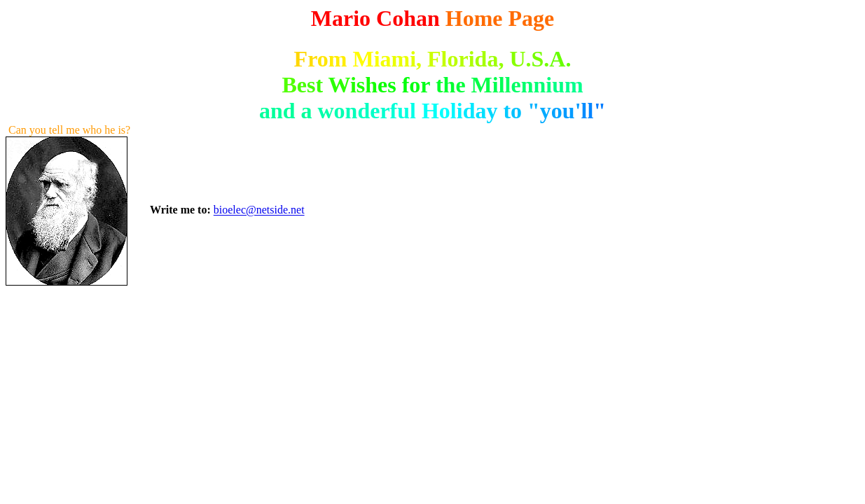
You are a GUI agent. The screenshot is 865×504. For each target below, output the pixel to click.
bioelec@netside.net (259, 210)
